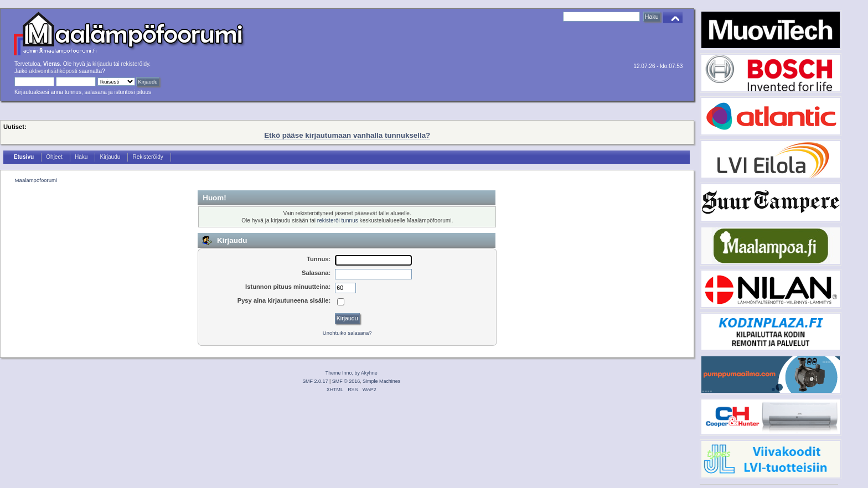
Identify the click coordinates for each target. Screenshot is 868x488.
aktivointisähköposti (53, 71)
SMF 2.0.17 (315, 381)
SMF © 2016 (346, 381)
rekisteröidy (135, 64)
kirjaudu (102, 64)
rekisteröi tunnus (338, 220)
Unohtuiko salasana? (347, 333)
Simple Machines (381, 381)
